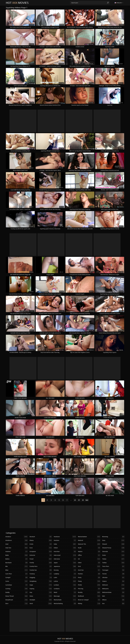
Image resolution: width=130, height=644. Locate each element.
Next (87, 500)
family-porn (41, 566)
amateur (17, 537)
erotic (41, 544)
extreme (41, 555)
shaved (113, 544)
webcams (113, 589)
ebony (41, 540)
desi (17, 604)
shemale (113, 552)
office (89, 555)
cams (17, 581)
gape (41, 585)
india (65, 544)
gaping (41, 589)
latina (65, 581)
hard (41, 604)
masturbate (65, 600)
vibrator (113, 578)
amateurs (17, 540)
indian (65, 548)
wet (113, 596)
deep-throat (17, 596)
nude (89, 548)
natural (89, 540)
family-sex (41, 570)
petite (89, 585)
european (41, 552)
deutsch (41, 537)
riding (89, 604)
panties (89, 574)
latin (65, 578)
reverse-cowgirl (89, 600)
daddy (17, 592)
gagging (41, 578)
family (41, 563)
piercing (89, 589)
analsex (17, 552)
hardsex (65, 540)
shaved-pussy (113, 548)
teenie (113, 574)
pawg (89, 581)
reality (89, 592)
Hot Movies (17, 3)
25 (79, 500)
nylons (89, 552)
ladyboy (65, 574)
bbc (17, 566)
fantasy (41, 574)
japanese (65, 566)
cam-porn (17, 574)
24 (75, 500)
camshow (17, 585)
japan (65, 563)
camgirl (17, 578)
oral (89, 566)
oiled (89, 563)
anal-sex (17, 548)
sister (113, 555)
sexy (113, 540)
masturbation (89, 537)
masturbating (65, 604)
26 (83, 500)
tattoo (113, 563)
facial (41, 559)
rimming (113, 537)
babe (17, 555)
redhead (89, 596)
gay (41, 592)
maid (65, 592)
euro (41, 548)
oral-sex (89, 570)
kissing (65, 570)
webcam (113, 585)
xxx (113, 604)
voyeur (113, 581)
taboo (113, 559)
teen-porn (113, 566)
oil (89, 559)
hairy (41, 596)
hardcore (65, 537)
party (89, 578)
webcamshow (113, 592)
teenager (113, 570)
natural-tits (89, 544)
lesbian (65, 585)
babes (17, 559)
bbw (17, 570)
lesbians (65, 589)
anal (17, 544)
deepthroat (17, 600)
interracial (65, 555)
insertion (65, 552)
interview (65, 559)
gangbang (41, 581)
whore (113, 600)
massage (65, 596)
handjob (41, 600)
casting (17, 589)
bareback (17, 563)
